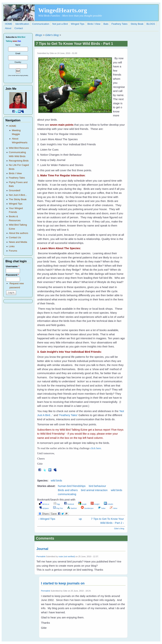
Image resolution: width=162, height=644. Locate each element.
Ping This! (58, 508)
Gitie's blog (52, 35)
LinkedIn (108, 504)
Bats (106, 24)
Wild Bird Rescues (19, 148)
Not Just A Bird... (18, 195)
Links (12, 246)
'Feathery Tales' (68, 415)
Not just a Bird (60, 24)
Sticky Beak (137, 24)
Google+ (95, 504)
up (80, 519)
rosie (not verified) (67, 556)
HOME (9, 24)
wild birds (57, 480)
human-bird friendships (72, 486)
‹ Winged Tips (47, 519)
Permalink (41, 556)
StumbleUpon (87, 508)
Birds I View (94, 24)
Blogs (39, 35)
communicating (67, 494)
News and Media (18, 242)
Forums (13, 251)
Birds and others (68, 490)
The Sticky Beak (18, 199)
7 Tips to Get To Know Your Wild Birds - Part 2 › (107, 521)
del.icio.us (44, 504)
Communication (41, 24)
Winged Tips (78, 24)
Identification (22, 24)
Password (12, 275)
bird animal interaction (94, 490)
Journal (42, 549)
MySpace (44, 508)
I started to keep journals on (63, 583)
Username (13, 266)
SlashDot (72, 508)
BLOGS (151, 24)
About (8, 28)
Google (82, 504)
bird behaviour (98, 486)
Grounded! (15, 190)
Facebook (69, 504)
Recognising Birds (19, 161)
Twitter (102, 508)
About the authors (19, 233)
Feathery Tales (119, 24)
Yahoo (114, 508)
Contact (19, 28)
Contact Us (15, 237)
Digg (57, 504)
